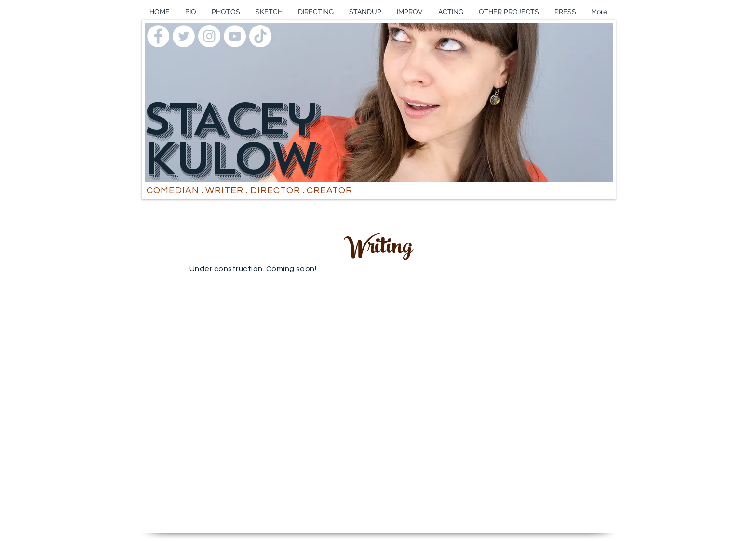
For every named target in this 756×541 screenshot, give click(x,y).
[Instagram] (209, 36)
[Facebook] (158, 36)
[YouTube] (235, 36)
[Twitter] (184, 36)
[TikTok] (260, 36)
